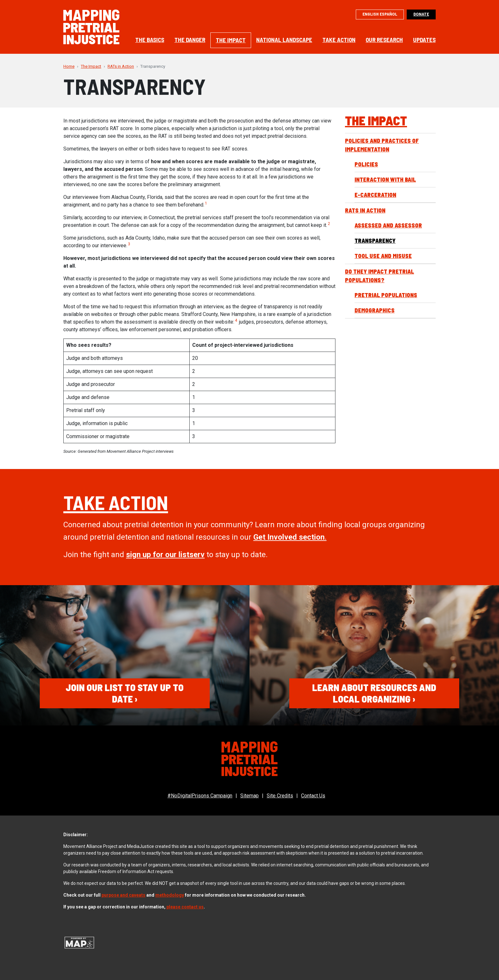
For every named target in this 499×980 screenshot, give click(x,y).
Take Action (339, 40)
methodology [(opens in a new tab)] (170, 895)
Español (388, 14)
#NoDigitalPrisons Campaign (200, 796)
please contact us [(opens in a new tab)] (185, 907)
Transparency (375, 241)
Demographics (375, 310)
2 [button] (329, 224)
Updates (424, 40)
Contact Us (313, 796)
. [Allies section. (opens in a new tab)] (290, 537)
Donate (421, 14)
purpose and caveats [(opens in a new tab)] (123, 895)
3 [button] (129, 244)
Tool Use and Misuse (383, 256)
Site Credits (280, 796)
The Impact (231, 40)
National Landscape (284, 40)
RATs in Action (121, 66)
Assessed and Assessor (388, 225)
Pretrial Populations (386, 295)
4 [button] (236, 320)
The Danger (190, 40)
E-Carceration (375, 195)
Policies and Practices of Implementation (382, 145)
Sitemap (250, 796)
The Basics (150, 40)
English (371, 14)
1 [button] (206, 203)
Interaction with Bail (385, 179)
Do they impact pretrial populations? (380, 276)
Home (69, 66)
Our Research (384, 40)
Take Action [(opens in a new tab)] (116, 502)
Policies (366, 164)
